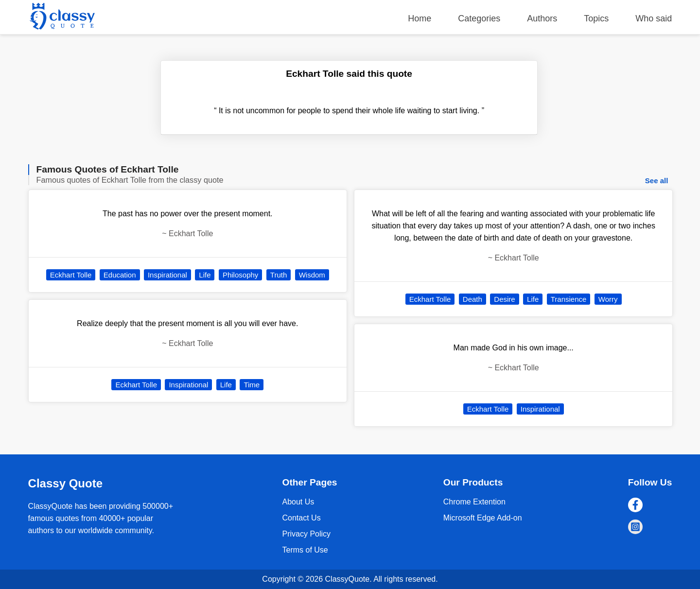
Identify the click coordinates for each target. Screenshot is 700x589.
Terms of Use (305, 550)
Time (252, 385)
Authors (542, 18)
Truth (279, 275)
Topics (596, 18)
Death (472, 299)
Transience (569, 299)
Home (420, 18)
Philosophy (240, 275)
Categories (479, 18)
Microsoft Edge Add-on (483, 518)
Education (120, 275)
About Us (298, 502)
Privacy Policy (306, 534)
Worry (608, 299)
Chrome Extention (474, 502)
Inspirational (167, 275)
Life (205, 275)
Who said (654, 18)
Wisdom (312, 275)
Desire (504, 299)
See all (657, 181)
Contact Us (301, 518)
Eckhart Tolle (71, 275)
